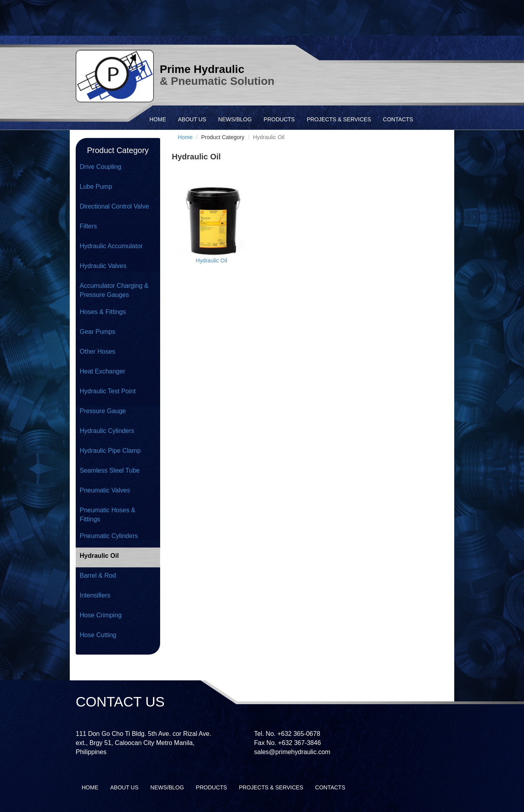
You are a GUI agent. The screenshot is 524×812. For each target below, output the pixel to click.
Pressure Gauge (103, 411)
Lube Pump (96, 187)
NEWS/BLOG (235, 119)
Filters (88, 226)
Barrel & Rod (98, 575)
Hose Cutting (98, 635)
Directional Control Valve (114, 206)
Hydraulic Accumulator (111, 246)
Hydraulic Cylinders (107, 431)
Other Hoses (98, 351)
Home (185, 137)
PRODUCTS (279, 119)
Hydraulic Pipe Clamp (110, 451)
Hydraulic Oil (99, 556)
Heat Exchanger (102, 371)
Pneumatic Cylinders (109, 536)
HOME (158, 119)
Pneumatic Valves (105, 490)
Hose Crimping (101, 615)
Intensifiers (95, 595)
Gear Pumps (98, 332)
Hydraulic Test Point (108, 391)
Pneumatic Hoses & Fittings (108, 515)
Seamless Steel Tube (110, 470)
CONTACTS (398, 119)
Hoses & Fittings (103, 312)
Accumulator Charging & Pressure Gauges (114, 290)
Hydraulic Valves (103, 266)
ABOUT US (192, 119)
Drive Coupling (100, 167)
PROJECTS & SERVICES (339, 119)
